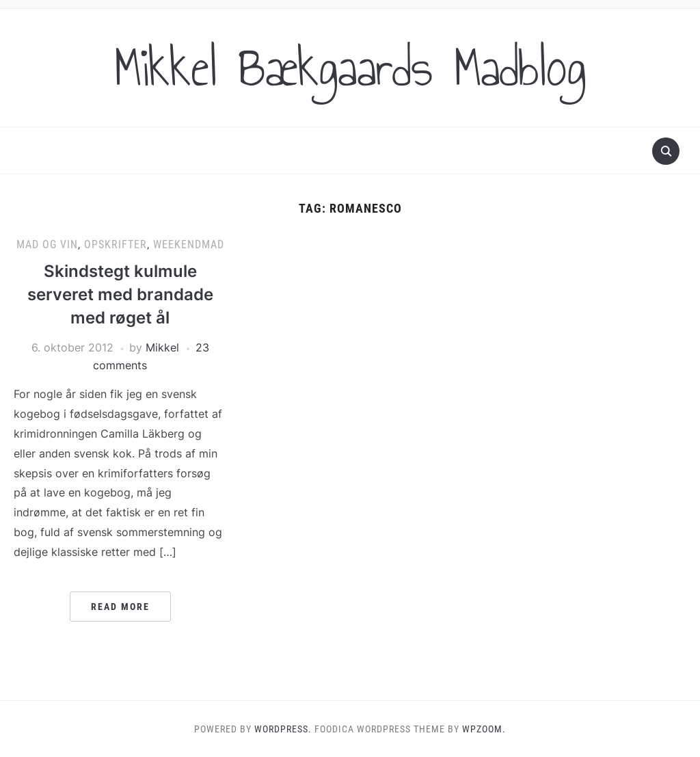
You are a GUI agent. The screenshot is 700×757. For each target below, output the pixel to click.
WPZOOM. (484, 729)
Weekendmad (189, 244)
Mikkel (162, 347)
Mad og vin (47, 244)
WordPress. (283, 729)
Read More (120, 607)
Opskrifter (116, 244)
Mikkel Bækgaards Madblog (350, 68)
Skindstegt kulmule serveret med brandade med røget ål (120, 294)
